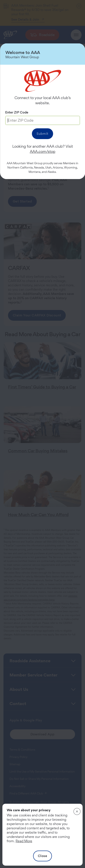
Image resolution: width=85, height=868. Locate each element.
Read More (24, 841)
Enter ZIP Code (17, 112)
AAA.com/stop (43, 151)
